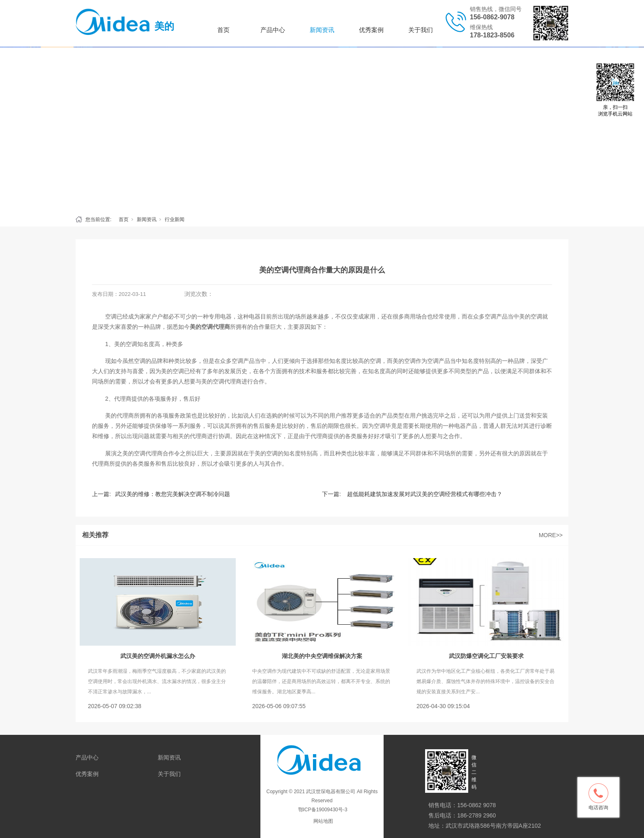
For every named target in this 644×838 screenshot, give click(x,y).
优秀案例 (371, 30)
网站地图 (323, 821)
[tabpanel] (322, 129)
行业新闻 (175, 219)
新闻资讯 (322, 30)
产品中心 (273, 30)
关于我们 (421, 30)
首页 (223, 30)
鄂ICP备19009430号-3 (322, 810)
